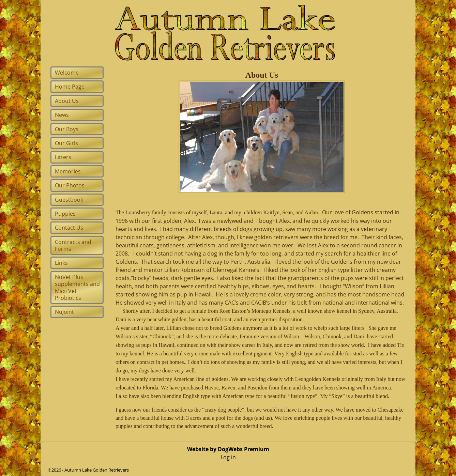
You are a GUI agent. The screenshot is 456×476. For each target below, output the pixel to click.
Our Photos (70, 185)
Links (61, 263)
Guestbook (69, 200)
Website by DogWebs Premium (228, 449)
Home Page (70, 87)
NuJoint (64, 312)
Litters (63, 157)
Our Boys (67, 129)
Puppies (65, 214)
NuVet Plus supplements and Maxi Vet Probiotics (77, 287)
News (62, 115)
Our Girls (66, 143)
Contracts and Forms (73, 245)
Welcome (67, 73)
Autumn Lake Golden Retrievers (97, 470)
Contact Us (69, 228)
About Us (67, 101)
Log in (228, 457)
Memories (68, 171)
